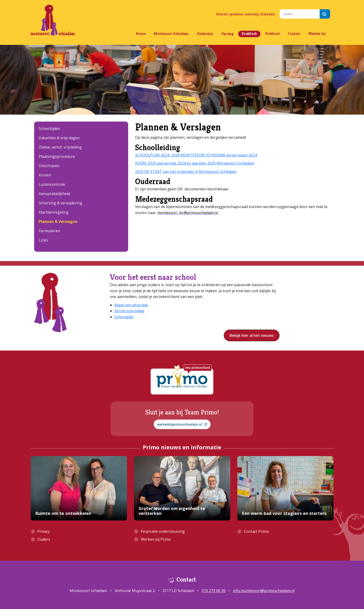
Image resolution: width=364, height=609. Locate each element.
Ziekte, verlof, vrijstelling (60, 147)
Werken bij (317, 34)
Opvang (227, 34)
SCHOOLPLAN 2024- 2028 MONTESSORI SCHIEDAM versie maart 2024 (196, 155)
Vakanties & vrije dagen (59, 138)
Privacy (44, 531)
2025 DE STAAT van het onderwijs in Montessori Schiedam (186, 172)
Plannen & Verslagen (58, 222)
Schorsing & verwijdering (60, 203)
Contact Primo (256, 531)
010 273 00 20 (214, 591)
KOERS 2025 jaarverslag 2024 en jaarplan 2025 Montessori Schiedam (195, 163)
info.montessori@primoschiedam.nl (264, 591)
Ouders (44, 539)
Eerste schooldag (129, 311)
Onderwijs (205, 34)
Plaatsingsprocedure (57, 156)
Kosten (45, 175)
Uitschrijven (49, 166)
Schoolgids (124, 317)
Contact (294, 34)
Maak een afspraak (131, 305)
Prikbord (272, 34)
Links (43, 240)
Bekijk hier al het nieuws (252, 335)
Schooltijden (49, 129)
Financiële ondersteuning (163, 531)
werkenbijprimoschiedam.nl (182, 424)
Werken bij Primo (156, 539)
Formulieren (49, 231)
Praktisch (249, 34)
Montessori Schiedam (171, 34)
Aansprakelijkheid (54, 194)
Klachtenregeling (54, 212)
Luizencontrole (52, 184)
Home (141, 34)
